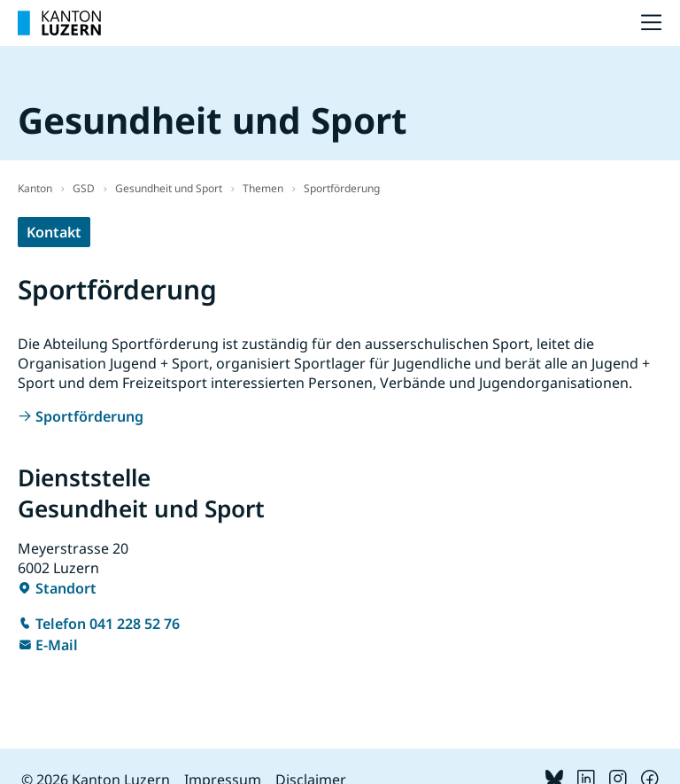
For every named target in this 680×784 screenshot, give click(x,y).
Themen (263, 188)
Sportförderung (342, 188)
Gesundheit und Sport (169, 188)
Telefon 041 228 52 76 (108, 624)
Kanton (35, 188)
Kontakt (54, 232)
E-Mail (57, 645)
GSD (84, 188)
